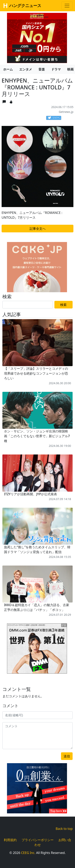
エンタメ (26, 69)
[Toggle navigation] (67, 6)
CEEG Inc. (28, 853)
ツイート (55, 118)
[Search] (28, 305)
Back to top (64, 829)
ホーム (8, 69)
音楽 (42, 69)
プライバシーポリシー (38, 840)
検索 (63, 305)
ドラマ (56, 69)
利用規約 (10, 840)
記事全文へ (38, 229)
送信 (67, 756)
